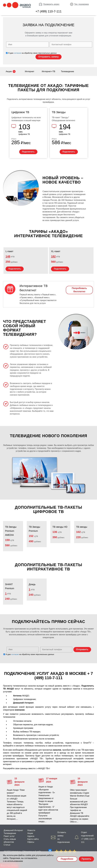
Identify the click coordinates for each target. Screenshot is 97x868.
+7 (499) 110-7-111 (48, 11)
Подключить (28, 152)
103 (24, 127)
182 (53, 256)
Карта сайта (33, 839)
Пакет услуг (9, 836)
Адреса (31, 836)
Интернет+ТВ (48, 71)
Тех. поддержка (82, 4)
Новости (31, 830)
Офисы (31, 842)
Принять (86, 859)
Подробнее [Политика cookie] (67, 859)
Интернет (30, 71)
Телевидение (67, 71)
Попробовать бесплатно (79, 290)
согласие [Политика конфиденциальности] (17, 53)
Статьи (7, 845)
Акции (9, 71)
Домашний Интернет (13, 830)
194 (65, 127)
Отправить (82, 649)
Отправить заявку (48, 57)
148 (8, 256)
